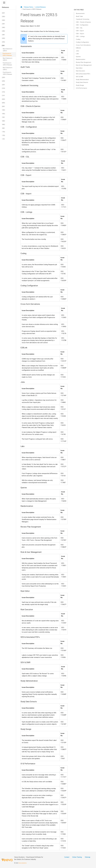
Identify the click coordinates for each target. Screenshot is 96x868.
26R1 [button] (3, 13)
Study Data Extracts (82, 82)
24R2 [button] (3, 31)
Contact (67, 857)
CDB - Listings (80, 36)
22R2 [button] (3, 81)
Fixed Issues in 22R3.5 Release (7, 54)
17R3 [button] (3, 132)
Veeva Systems (23, 863)
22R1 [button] (3, 85)
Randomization (81, 59)
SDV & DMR (79, 77)
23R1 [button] (3, 46)
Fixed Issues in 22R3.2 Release (7, 73)
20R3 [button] (3, 99)
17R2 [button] (3, 135)
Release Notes (29, 7)
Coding (78, 39)
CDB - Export (80, 31)
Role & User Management (84, 65)
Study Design (80, 85)
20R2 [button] (3, 103)
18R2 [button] (3, 125)
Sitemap (88, 857)
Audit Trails (79, 16)
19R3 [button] (3, 110)
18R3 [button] (3, 121)
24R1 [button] (3, 35)
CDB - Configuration (82, 25)
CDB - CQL (79, 28)
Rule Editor (79, 68)
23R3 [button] (3, 38)
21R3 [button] (3, 88)
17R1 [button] (3, 139)
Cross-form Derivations (83, 45)
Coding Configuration (82, 42)
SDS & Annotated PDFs (83, 74)
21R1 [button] (3, 96)
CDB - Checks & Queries (83, 22)
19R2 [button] (3, 114)
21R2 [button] (3, 92)
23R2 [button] (3, 42)
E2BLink (78, 48)
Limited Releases (40, 7)
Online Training (77, 857)
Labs (77, 54)
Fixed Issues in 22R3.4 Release (7, 64)
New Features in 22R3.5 (8, 50)
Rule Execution (80, 71)
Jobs (77, 51)
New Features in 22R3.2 (8, 69)
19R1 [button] (3, 117)
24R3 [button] (3, 27)
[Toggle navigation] (4, 3)
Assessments (80, 13)
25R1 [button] (3, 24)
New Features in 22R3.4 (8, 59)
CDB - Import (80, 34)
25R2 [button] (3, 20)
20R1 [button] (3, 106)
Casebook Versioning (83, 19)
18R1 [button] (3, 128)
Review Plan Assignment (83, 62)
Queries (78, 57)
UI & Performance (81, 88)
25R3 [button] (3, 17)
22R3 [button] (3, 77)
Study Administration (82, 80)
